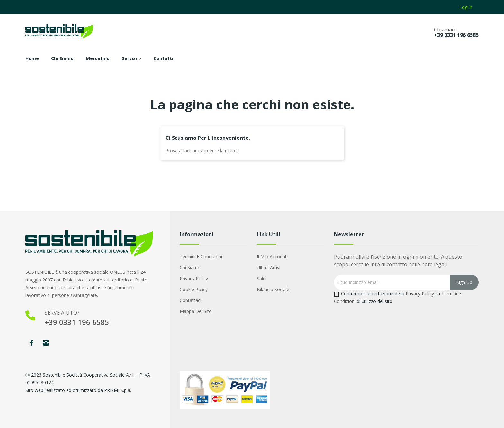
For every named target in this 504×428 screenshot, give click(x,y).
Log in (466, 7)
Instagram (46, 343)
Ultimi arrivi (269, 267)
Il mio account (272, 257)
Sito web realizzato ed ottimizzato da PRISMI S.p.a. (78, 390)
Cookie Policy (194, 289)
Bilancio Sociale (273, 289)
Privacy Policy (194, 278)
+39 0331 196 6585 (456, 35)
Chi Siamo (190, 267)
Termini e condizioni (201, 257)
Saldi (262, 278)
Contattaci (190, 300)
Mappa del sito (196, 311)
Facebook (31, 343)
